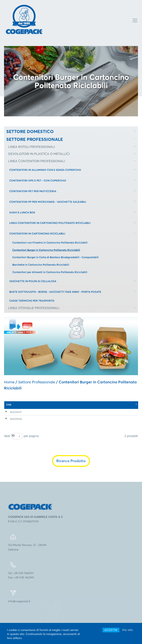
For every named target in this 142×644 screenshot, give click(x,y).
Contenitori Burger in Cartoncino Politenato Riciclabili (46, 250)
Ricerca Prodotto (71, 480)
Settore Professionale (37, 382)
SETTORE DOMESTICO (30, 131)
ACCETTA (111, 630)
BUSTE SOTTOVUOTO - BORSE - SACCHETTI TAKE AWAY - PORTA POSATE (55, 292)
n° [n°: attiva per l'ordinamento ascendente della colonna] (98, 405)
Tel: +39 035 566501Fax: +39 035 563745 (21, 595)
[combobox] (17, 456)
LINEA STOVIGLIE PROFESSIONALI (34, 308)
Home (9, 382)
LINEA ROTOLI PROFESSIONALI (32, 147)
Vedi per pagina (21, 456)
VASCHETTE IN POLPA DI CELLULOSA (33, 281)
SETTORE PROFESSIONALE (35, 139)
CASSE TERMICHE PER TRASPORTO (32, 301)
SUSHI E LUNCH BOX (22, 212)
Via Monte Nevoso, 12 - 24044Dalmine (27, 567)
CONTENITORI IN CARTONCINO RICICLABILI (37, 233)
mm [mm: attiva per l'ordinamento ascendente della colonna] (56, 405)
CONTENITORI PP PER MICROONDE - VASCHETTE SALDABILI (48, 202)
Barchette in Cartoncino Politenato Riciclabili (41, 265)
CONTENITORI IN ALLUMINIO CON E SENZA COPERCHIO (45, 170)
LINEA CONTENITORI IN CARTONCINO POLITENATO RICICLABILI (50, 223)
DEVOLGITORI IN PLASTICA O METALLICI (39, 154)
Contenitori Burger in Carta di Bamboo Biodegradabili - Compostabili (55, 257)
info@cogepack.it (19, 621)
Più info (128, 630)
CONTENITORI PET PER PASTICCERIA (33, 191)
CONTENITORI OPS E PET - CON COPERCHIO (38, 180)
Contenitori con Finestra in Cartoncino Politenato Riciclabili (50, 243)
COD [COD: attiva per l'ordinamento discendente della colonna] (9, 405)
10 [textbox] (13, 455)
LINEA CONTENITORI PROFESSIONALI (37, 161)
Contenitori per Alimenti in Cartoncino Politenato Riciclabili (50, 272)
